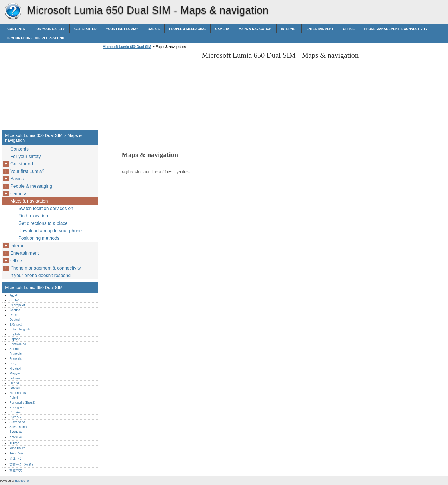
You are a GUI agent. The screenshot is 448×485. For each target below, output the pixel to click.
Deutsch (15, 320)
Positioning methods (39, 238)
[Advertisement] (149, 91)
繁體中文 (16, 470)
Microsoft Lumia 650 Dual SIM (13, 11)
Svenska (16, 432)
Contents (16, 29)
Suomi (14, 349)
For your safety (50, 29)
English (15, 334)
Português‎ (17, 407)
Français (16, 354)
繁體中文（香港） (22, 464)
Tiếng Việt (16, 453)
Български (17, 305)
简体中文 (16, 459)
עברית (13, 363)
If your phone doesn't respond (36, 38)
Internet (289, 29)
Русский (15, 417)
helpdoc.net (22, 481)
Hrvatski (15, 368)
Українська (17, 448)
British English (20, 329)
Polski (14, 398)
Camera (222, 29)
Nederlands (18, 393)
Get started (85, 29)
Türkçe (14, 443)
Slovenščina (18, 427)
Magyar (15, 373)
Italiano (15, 378)
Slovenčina (17, 422)
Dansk (14, 315)
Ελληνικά (16, 324)
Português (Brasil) (22, 402)
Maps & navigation (255, 29)
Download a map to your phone (50, 231)
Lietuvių (15, 383)
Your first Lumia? (122, 29)
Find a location (33, 216)
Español (15, 339)
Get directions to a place (43, 223)
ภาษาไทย (16, 437)
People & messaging (187, 29)
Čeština (15, 310)
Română (15, 412)
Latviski (15, 388)
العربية (14, 295)
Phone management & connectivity (396, 29)
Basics (154, 29)
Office (349, 29)
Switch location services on (46, 208)
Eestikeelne (18, 344)
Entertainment (320, 29)
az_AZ (14, 300)
